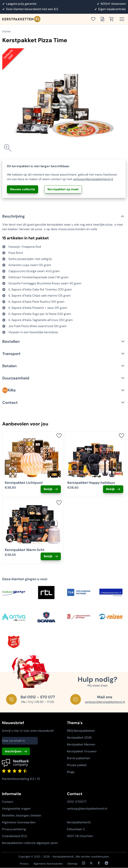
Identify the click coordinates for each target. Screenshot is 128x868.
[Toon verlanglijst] (94, 19)
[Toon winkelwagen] (113, 19)
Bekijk (48, 489)
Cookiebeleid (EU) (14, 836)
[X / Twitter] (91, 863)
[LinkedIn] (106, 863)
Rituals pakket (77, 765)
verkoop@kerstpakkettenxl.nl (93, 179)
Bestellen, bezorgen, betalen (22, 815)
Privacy (24, 864)
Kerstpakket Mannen (81, 744)
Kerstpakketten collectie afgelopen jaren (30, 843)
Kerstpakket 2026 (79, 738)
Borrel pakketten (78, 758)
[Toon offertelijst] (104, 19)
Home (6, 31)
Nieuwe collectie (23, 189)
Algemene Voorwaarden (19, 822)
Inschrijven (13, 751)
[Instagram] (84, 863)
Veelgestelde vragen (16, 809)
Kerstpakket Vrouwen (82, 751)
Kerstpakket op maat (63, 189)
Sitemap (72, 864)
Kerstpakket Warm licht (25, 550)
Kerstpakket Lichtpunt (24, 483)
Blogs (71, 772)
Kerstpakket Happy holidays (91, 483)
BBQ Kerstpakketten (81, 731)
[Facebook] (99, 863)
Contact (8, 802)
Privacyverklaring (14, 829)
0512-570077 (77, 802)
